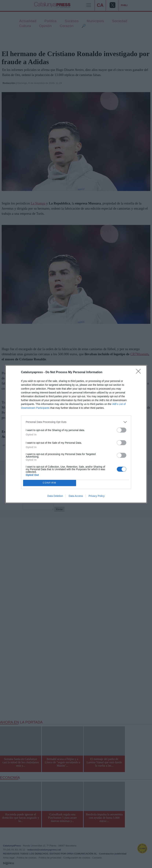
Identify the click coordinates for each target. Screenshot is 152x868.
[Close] (140, 372)
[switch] (122, 430)
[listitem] (76, 422)
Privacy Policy (97, 496)
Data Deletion (55, 496)
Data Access (76, 496)
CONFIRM (50, 483)
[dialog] (76, 434)
